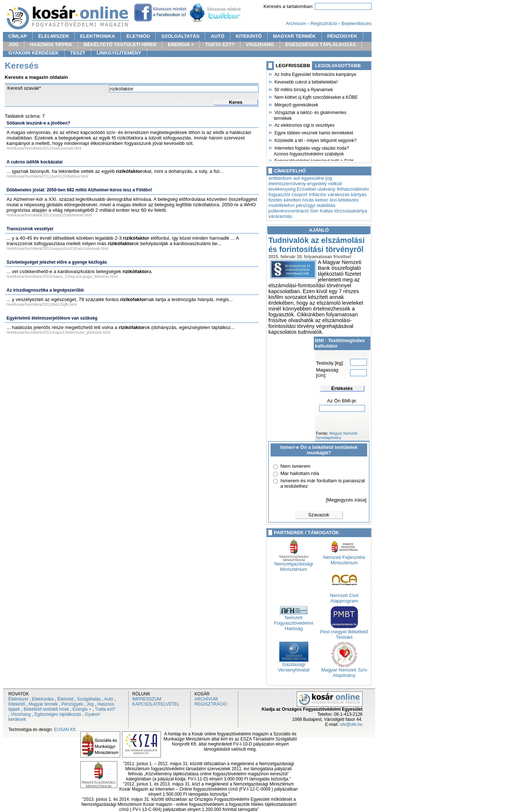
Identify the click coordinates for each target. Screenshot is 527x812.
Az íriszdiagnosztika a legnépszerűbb (45, 290)
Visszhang (21, 714)
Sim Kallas (322, 211)
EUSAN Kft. (65, 730)
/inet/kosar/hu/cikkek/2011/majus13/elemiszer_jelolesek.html (58, 332)
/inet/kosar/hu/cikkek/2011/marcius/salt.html (44, 148)
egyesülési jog (316, 178)
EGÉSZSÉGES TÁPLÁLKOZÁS (321, 44)
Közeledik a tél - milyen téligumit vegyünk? (315, 140)
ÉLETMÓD (138, 36)
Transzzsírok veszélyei (30, 229)
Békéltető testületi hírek (46, 709)
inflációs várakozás (329, 194)
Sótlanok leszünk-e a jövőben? (38, 123)
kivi (333, 200)
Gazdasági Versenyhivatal (294, 665)
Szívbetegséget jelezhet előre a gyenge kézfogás (57, 262)
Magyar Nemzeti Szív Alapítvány (344, 670)
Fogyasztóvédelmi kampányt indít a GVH (314, 160)
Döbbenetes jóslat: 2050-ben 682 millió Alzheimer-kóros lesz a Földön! (79, 190)
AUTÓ (218, 36)
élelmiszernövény (287, 184)
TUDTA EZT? (220, 44)
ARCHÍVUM (206, 699)
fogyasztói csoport (288, 194)
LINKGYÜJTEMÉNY (119, 53)
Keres (236, 102)
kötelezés (348, 200)
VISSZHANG (260, 44)
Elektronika (43, 699)
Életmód (65, 699)
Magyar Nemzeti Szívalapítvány (337, 435)
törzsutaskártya (351, 211)
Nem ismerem (295, 466)
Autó (109, 699)
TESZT (78, 53)
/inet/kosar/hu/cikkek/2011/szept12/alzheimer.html (49, 215)
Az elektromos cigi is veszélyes (304, 125)
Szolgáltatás (89, 699)
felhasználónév (353, 189)
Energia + (82, 709)
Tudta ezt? (105, 709)
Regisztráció (324, 23)
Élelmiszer (18, 699)
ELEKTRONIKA (98, 36)
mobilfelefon (281, 205)
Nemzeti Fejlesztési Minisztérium (344, 558)
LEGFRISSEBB (293, 66)
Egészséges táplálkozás (58, 714)
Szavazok (319, 515)
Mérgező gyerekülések (296, 104)
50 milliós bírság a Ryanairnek (303, 89)
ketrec (322, 200)
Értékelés (342, 388)
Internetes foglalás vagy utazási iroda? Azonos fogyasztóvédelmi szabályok (311, 150)
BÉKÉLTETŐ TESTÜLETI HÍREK (120, 44)
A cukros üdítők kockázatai (35, 162)
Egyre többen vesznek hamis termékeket (313, 132)
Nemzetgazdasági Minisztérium (294, 564)
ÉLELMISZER (53, 36)
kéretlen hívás (299, 200)
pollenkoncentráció (289, 211)
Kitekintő (17, 704)
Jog (90, 704)
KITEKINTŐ (249, 36)
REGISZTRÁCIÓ (211, 704)
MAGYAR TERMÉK (295, 36)
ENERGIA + (181, 44)
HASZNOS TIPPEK (51, 44)
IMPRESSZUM (147, 699)
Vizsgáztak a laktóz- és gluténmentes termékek (310, 115)
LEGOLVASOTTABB (338, 66)
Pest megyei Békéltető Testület (344, 632)
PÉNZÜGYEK (342, 36)
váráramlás (280, 216)
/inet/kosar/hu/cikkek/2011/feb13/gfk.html (42, 304)
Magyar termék (43, 704)
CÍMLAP (18, 36)
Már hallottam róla (300, 473)
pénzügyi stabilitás (316, 205)
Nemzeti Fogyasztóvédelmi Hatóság (294, 621)
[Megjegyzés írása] (346, 500)
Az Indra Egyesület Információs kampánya (315, 74)
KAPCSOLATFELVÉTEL (156, 704)
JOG (13, 44)
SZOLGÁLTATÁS (180, 36)
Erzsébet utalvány (316, 189)
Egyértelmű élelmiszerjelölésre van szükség (52, 318)
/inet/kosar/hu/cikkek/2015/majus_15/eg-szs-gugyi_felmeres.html (62, 276)
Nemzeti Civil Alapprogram (344, 596)
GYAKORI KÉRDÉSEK (34, 53)
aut (297, 178)
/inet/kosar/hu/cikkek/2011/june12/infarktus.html (47, 176)
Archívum (296, 23)
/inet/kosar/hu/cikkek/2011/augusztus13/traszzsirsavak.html (57, 248)
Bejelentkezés (356, 23)
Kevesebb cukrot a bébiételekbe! (306, 81)
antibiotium (280, 178)
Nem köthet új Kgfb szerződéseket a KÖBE (316, 97)
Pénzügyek (72, 704)
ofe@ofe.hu (351, 724)
